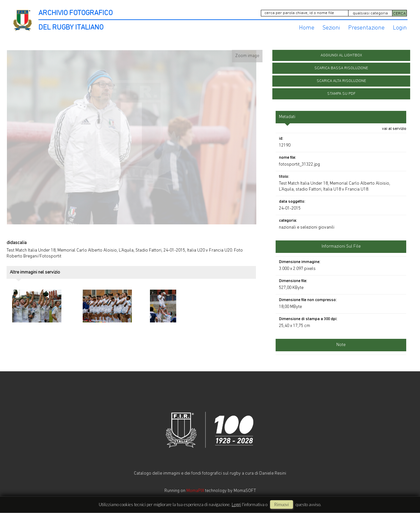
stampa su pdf (341, 94)
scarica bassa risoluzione (341, 68)
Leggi (236, 504)
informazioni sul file (341, 246)
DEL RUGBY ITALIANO (71, 28)
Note (341, 345)
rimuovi (282, 504)
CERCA (399, 14)
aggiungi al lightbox (341, 55)
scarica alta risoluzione (341, 81)
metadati (287, 117)
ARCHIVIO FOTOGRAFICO (75, 13)
